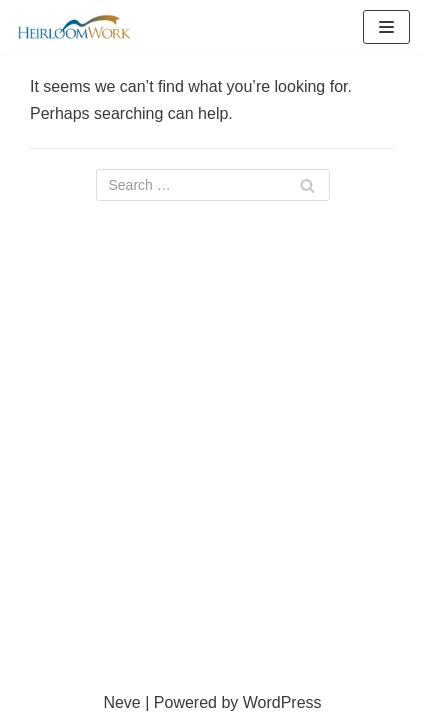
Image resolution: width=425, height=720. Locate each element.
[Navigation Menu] (386, 27)
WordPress (282, 702)
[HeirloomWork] (75, 27)
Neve (121, 702)
